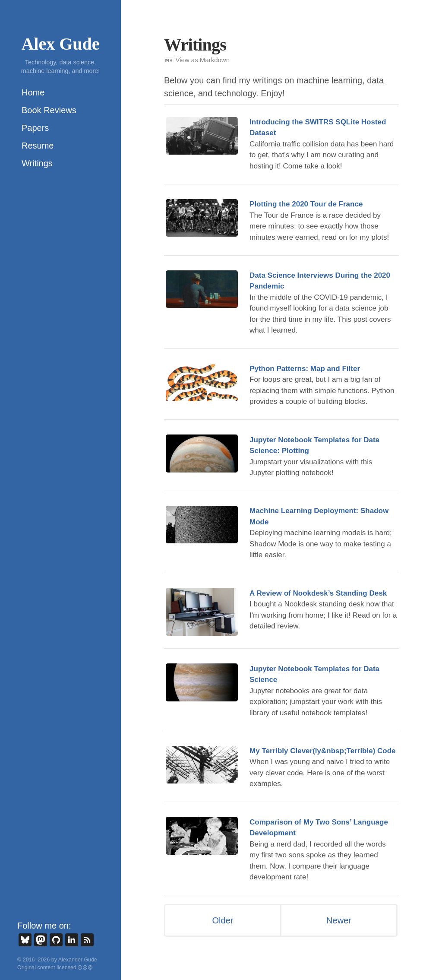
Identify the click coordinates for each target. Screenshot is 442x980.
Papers (35, 128)
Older (223, 920)
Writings (37, 163)
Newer (339, 920)
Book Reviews (49, 110)
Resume (38, 146)
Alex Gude (60, 44)
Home (33, 92)
